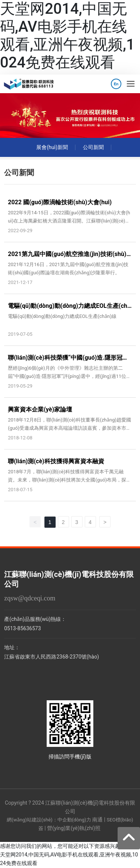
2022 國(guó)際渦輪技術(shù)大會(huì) (60, 202)
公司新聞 (93, 147)
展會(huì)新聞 (52, 147)
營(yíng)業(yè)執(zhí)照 (74, 828)
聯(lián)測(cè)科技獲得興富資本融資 (56, 461)
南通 (97, 820)
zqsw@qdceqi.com (30, 598)
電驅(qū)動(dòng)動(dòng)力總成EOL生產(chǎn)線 (62, 316)
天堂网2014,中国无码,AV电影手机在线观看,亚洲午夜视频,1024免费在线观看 (67, 36)
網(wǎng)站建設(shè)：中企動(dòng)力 (49, 820)
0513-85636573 (22, 628)
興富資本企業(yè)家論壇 (40, 409)
